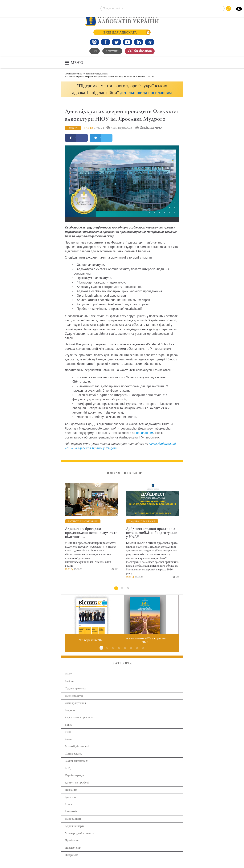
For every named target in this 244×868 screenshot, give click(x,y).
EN (95, 51)
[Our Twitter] (116, 42)
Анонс (69, 747)
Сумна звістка (74, 761)
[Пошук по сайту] (163, 8)
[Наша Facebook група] (94, 42)
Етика (68, 812)
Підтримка (71, 862)
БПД (68, 776)
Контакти (112, 51)
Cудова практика (75, 696)
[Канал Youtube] (128, 42)
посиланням (145, 440)
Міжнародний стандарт (80, 841)
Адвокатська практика (79, 725)
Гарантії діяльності (77, 754)
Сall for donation (140, 51)
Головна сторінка (73, 73)
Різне (68, 739)
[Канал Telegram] (150, 42)
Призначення (73, 855)
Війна (68, 732)
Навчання (71, 797)
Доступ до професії (77, 790)
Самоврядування (75, 710)
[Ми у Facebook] (105, 42)
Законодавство (74, 703)
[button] (122, 93)
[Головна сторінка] (122, 19)
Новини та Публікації (97, 73)
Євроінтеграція (74, 783)
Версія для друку (151, 135)
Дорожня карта (75, 833)
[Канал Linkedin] (139, 42)
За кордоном (73, 826)
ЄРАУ (68, 682)
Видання (70, 718)
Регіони (70, 689)
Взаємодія (71, 819)
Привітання (72, 848)
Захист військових (76, 768)
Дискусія (71, 805)
